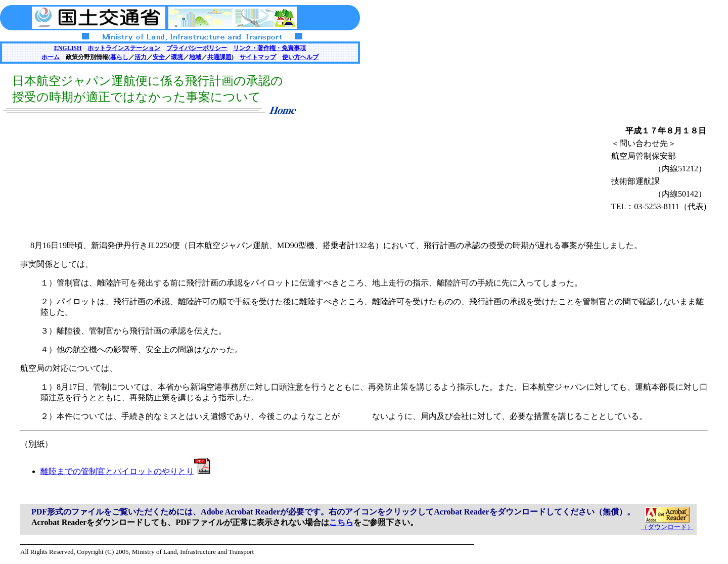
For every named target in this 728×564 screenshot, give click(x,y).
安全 (159, 57)
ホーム (51, 57)
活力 (141, 57)
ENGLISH (68, 48)
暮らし (119, 57)
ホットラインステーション (124, 48)
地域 (195, 57)
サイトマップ (258, 57)
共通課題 (219, 57)
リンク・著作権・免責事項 (269, 48)
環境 (177, 57)
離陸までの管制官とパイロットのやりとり (125, 471)
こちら (341, 522)
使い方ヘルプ (300, 57)
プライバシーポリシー (197, 48)
